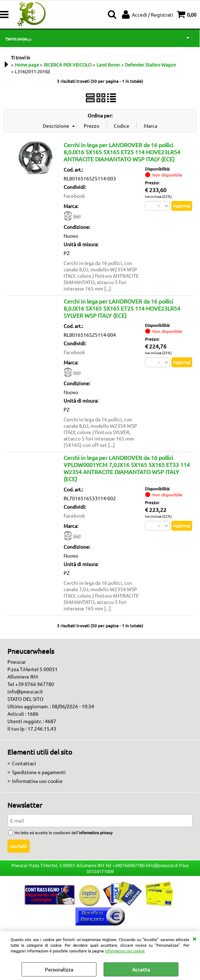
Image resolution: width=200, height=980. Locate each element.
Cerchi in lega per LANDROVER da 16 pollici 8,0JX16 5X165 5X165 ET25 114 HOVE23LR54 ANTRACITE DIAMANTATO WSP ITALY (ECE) (122, 152)
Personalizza (59, 969)
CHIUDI (194, 938)
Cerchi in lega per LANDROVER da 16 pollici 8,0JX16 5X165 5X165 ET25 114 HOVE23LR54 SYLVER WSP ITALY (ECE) (122, 308)
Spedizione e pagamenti (39, 772)
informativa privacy (96, 832)
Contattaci (24, 763)
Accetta (141, 969)
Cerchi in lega (18, 39)
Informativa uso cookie (125, 951)
